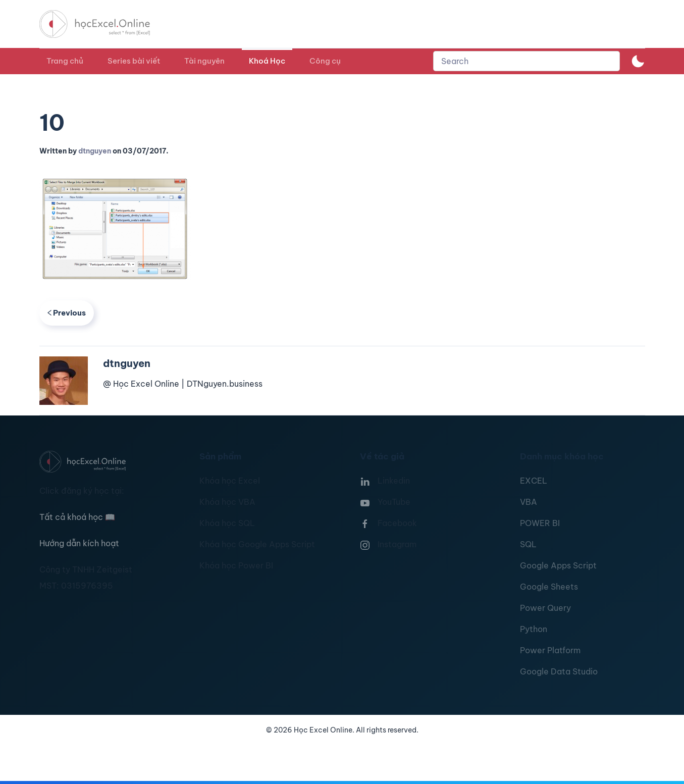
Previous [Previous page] (67, 313)
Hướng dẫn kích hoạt (79, 543)
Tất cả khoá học (77, 517)
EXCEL (534, 481)
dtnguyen (95, 151)
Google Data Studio (559, 671)
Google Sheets (549, 587)
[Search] (527, 61)
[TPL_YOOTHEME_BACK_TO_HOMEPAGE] (104, 24)
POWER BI (540, 523)
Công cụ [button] (325, 61)
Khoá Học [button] (267, 61)
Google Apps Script (558, 565)
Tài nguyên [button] (204, 61)
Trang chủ (65, 61)
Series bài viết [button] (134, 61)
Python (534, 629)
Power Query (545, 608)
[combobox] (527, 61)
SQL (528, 544)
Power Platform (550, 650)
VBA (529, 502)
